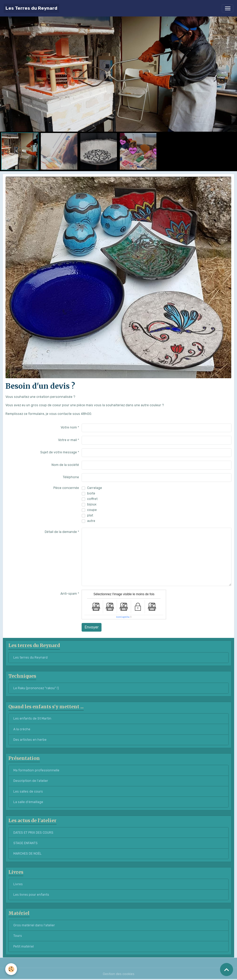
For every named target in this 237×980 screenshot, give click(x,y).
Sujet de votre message (59, 452)
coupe (92, 510)
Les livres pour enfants (31, 895)
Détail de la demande (61, 532)
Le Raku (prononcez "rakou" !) (36, 688)
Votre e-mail (67, 440)
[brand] (31, 8)
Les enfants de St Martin (32, 719)
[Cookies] (11, 969)
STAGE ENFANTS (26, 843)
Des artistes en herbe (30, 740)
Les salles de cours (28, 792)
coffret (92, 499)
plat (90, 515)
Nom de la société (65, 465)
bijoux (92, 504)
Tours (18, 936)
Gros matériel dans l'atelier (34, 925)
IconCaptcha (123, 617)
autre (91, 521)
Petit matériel (24, 946)
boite (91, 493)
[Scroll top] (227, 970)
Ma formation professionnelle (36, 770)
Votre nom (69, 427)
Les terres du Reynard (30, 658)
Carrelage (95, 488)
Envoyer (92, 627)
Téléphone (71, 477)
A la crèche (22, 729)
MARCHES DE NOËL (27, 854)
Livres (18, 884)
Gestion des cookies (119, 974)
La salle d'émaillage (28, 802)
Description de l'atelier (31, 781)
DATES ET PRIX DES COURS (33, 833)
